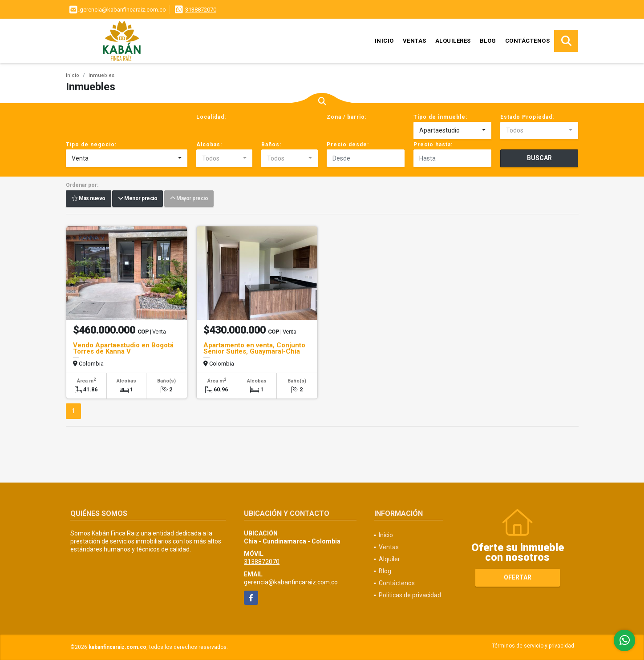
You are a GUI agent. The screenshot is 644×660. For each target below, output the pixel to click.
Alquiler (389, 559)
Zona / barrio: (347, 117)
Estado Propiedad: (527, 117)
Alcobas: (209, 145)
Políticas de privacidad (410, 595)
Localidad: (211, 117)
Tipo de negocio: (91, 145)
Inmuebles (101, 75)
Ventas (415, 41)
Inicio (384, 41)
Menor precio (138, 199)
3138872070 (201, 10)
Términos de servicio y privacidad (533, 646)
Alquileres (453, 41)
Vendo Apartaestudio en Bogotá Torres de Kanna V (123, 348)
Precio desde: (348, 145)
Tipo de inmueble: (440, 117)
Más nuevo (89, 199)
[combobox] (452, 131)
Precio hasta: (433, 145)
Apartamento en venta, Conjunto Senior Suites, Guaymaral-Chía (254, 348)
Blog (488, 41)
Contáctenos (528, 41)
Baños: (271, 145)
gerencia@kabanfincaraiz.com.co (291, 582)
